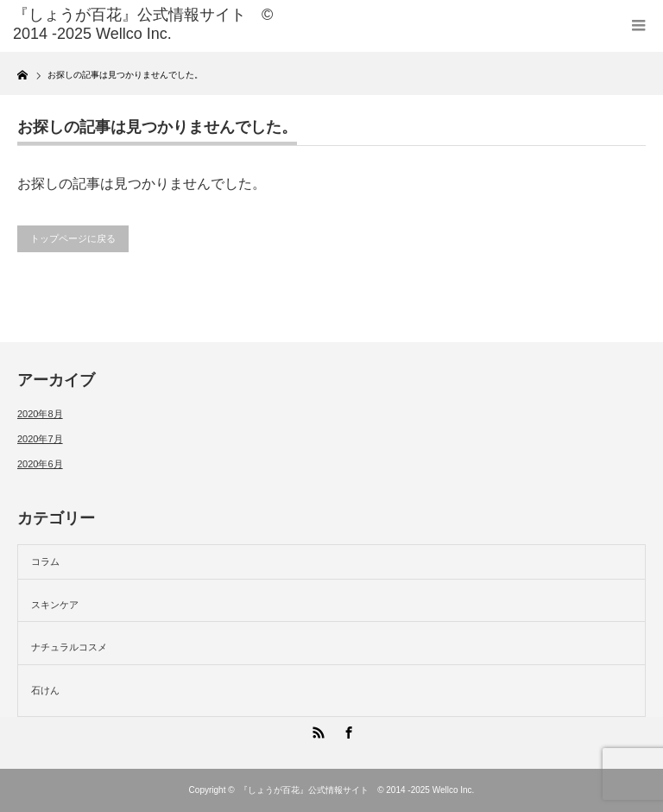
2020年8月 (40, 414)
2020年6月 (40, 464)
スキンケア (55, 605)
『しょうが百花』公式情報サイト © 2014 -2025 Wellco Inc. (357, 790)
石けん (45, 690)
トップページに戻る (73, 238)
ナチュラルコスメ (69, 647)
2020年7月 (40, 439)
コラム (45, 561)
